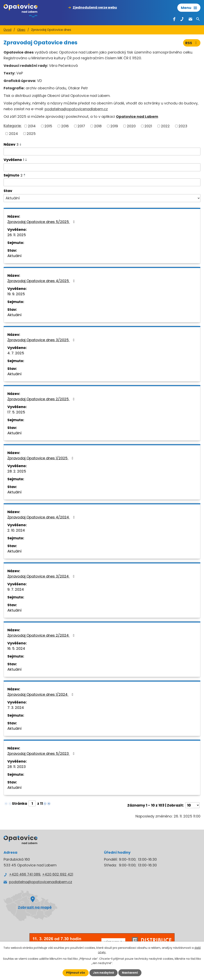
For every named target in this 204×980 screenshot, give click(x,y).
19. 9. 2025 (16, 294)
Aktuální (14, 256)
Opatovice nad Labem (137, 116)
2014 (32, 126)
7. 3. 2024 (16, 708)
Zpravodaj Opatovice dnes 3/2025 (42, 340)
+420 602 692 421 (58, 874)
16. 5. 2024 (16, 648)
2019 (114, 126)
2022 (165, 126)
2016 (65, 126)
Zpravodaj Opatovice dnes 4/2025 (42, 281)
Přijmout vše (76, 973)
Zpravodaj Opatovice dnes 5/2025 (42, 222)
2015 (48, 126)
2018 (98, 126)
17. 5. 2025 (16, 412)
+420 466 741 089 (25, 874)
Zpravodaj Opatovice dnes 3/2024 (42, 576)
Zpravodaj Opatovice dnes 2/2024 (42, 635)
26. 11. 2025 (17, 235)
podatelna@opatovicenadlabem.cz (76, 109)
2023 (183, 126)
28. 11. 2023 (17, 767)
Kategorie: (13, 126)
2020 (131, 126)
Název (11, 144)
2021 (148, 126)
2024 (13, 134)
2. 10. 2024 (16, 530)
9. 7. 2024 (16, 589)
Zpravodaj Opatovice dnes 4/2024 (42, 517)
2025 (31, 134)
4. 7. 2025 (16, 353)
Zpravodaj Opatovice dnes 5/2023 (42, 754)
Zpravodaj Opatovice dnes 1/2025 (41, 458)
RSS (192, 43)
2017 (81, 126)
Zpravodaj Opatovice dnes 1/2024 (41, 694)
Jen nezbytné (103, 973)
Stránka (20, 803)
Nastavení (130, 973)
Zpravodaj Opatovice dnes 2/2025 (42, 399)
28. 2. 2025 (17, 471)
